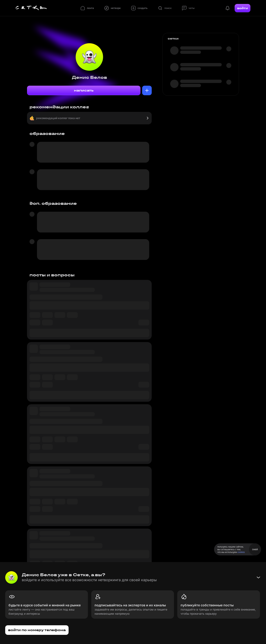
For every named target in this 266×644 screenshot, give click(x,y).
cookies (241, 552)
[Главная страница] (31, 8)
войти (243, 8)
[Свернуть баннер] (258, 577)
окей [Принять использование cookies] (255, 549)
